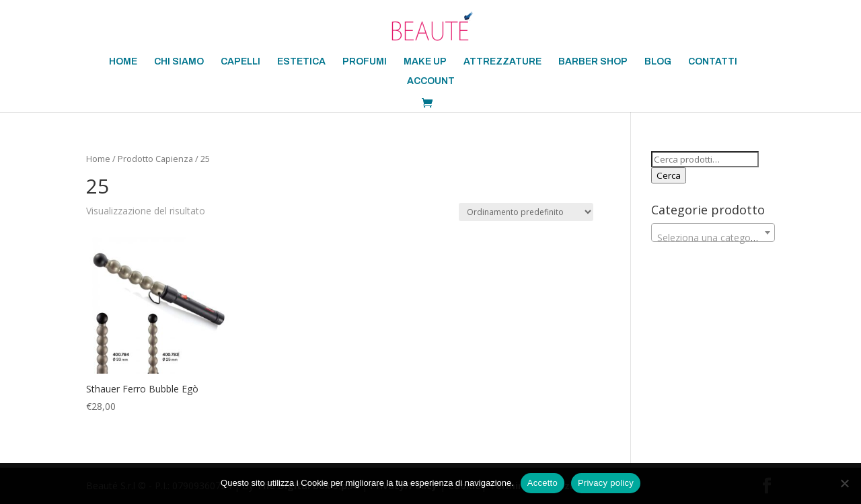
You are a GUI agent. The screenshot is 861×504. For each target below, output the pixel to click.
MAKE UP (425, 62)
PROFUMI (365, 62)
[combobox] (713, 233)
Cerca (669, 175)
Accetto (542, 483)
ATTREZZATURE (502, 62)
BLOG (658, 62)
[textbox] (713, 238)
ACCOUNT (431, 81)
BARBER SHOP (593, 62)
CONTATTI (713, 62)
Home (98, 159)
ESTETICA (301, 62)
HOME (123, 62)
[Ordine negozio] (526, 212)
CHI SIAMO (179, 62)
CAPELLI (240, 62)
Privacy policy (606, 483)
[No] (844, 483)
